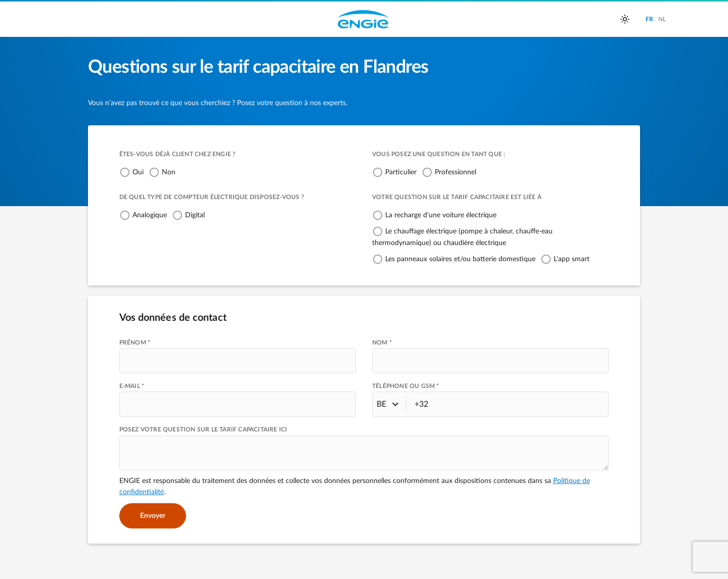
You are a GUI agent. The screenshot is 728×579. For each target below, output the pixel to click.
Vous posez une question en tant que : (439, 154)
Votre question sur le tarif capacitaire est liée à (457, 197)
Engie (363, 19)
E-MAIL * (132, 386)
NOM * (382, 343)
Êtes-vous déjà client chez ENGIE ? (178, 154)
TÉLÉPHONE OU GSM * (406, 386)
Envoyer (153, 516)
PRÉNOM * (135, 343)
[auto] (625, 19)
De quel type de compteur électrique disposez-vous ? (212, 197)
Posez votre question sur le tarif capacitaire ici (203, 429)
